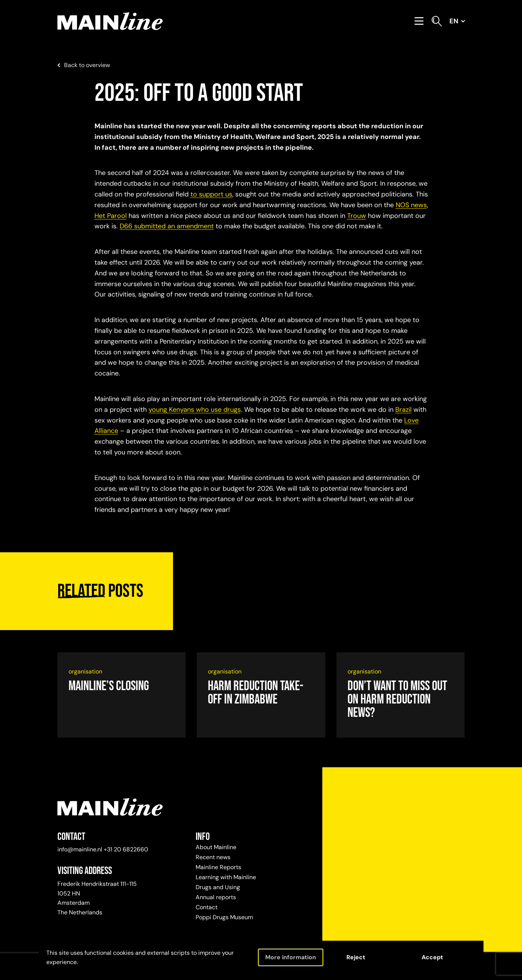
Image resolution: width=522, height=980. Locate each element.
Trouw (357, 216)
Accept (432, 957)
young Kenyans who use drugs (195, 410)
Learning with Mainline (226, 877)
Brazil (403, 410)
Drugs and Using (218, 887)
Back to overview (84, 65)
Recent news (213, 857)
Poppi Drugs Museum (224, 917)
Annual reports (216, 897)
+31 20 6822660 (126, 849)
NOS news (411, 205)
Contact (207, 907)
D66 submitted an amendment (167, 226)
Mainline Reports (218, 867)
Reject (356, 957)
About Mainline (216, 847)
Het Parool (111, 216)
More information (291, 957)
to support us (211, 194)
